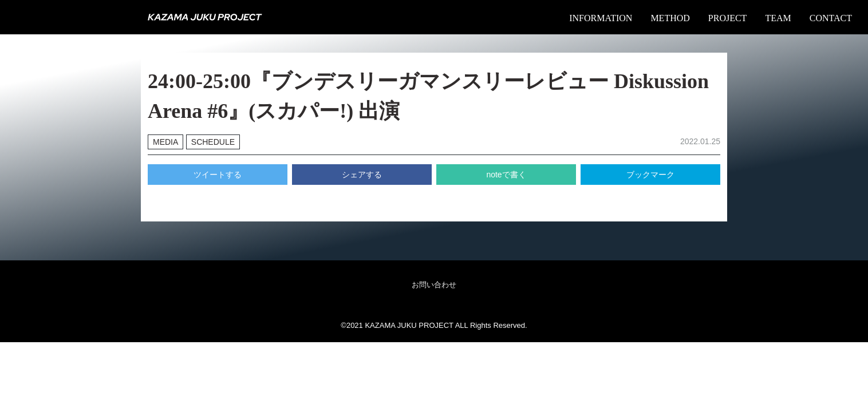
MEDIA (165, 142)
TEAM (778, 18)
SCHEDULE (213, 142)
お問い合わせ (434, 285)
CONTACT (831, 18)
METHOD (670, 18)
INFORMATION (601, 18)
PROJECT (728, 18)
